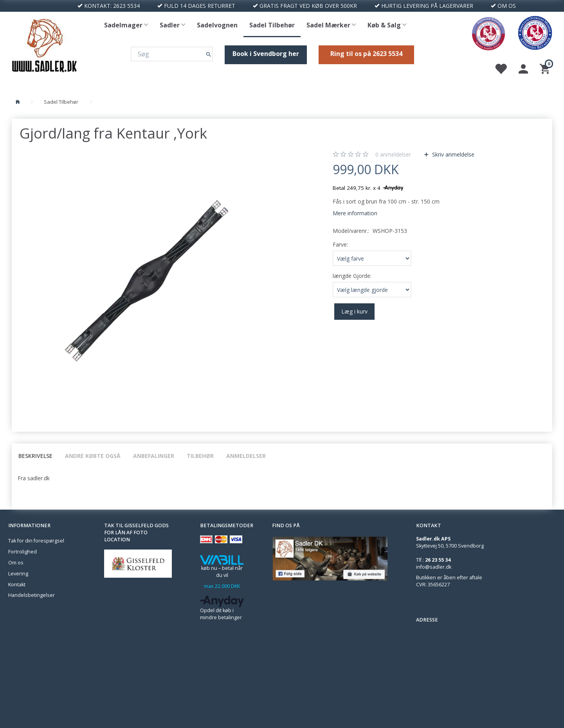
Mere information (355, 213)
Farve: (340, 244)
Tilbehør (200, 456)
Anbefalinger (154, 456)
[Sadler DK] (44, 44)
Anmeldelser (246, 456)
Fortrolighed (23, 552)
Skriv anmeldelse (452, 154)
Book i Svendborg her (266, 54)
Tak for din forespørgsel (36, 541)
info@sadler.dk (434, 567)
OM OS (507, 6)
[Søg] (209, 54)
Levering (18, 574)
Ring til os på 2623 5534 (366, 54)
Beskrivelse (35, 456)
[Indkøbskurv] (546, 68)
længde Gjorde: (352, 276)
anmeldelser (393, 154)
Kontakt (17, 585)
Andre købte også (93, 456)
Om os (16, 563)
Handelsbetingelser (32, 595)
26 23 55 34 (438, 560)
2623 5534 (126, 6)
